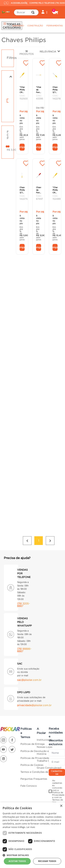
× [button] (61, 806)
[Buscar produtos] (34, 12)
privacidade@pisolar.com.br (34, 686)
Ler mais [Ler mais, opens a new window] (31, 827)
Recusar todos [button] (47, 861)
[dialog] (32, 835)
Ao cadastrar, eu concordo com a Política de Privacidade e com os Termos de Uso (58, 772)
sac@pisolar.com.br (29, 661)
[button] (8, 71)
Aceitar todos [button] (17, 861)
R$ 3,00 (12, 144)
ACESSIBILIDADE (13, 3)
